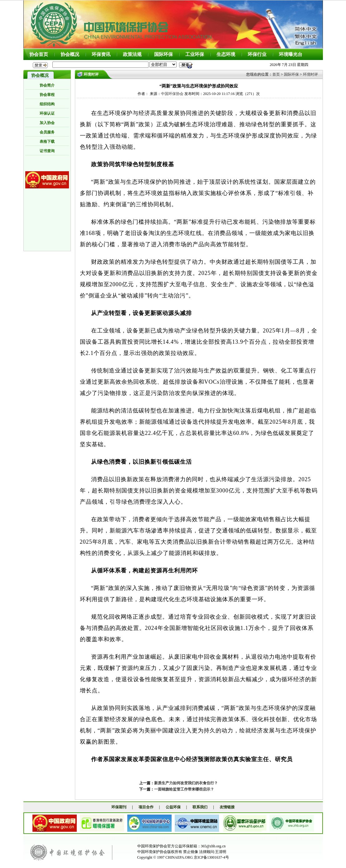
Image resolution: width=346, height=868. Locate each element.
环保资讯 (101, 54)
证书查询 (47, 151)
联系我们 (200, 807)
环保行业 (257, 54)
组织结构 (47, 104)
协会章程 (47, 95)
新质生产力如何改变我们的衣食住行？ (186, 783)
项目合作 (146, 807)
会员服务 (47, 132)
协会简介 (47, 85)
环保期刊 (119, 807)
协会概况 (70, 54)
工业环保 (195, 54)
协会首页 (39, 54)
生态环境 (226, 54)
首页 (276, 74)
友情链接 (227, 807)
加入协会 (47, 123)
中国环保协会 (172, 94)
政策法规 (132, 54)
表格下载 (47, 142)
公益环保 (173, 807)
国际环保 (163, 54)
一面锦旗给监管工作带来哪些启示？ (184, 789)
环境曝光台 (291, 54)
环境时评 (310, 74)
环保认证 (47, 113)
